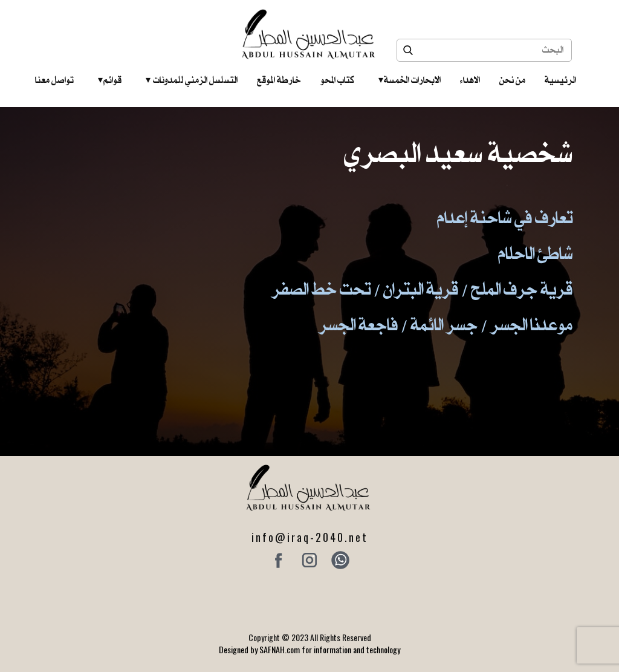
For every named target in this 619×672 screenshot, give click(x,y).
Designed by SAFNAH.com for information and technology (309, 649)
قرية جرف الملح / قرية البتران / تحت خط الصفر (422, 289)
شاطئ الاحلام (535, 253)
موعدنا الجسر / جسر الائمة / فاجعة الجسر (446, 324)
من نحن (512, 80)
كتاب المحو (337, 80)
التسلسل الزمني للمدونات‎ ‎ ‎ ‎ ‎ (192, 80)
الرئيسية (560, 80)
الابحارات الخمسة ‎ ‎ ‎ (410, 80)
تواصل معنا (54, 80)
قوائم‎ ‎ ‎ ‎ (110, 80)
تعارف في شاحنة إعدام (505, 217)
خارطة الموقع (279, 80)
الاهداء (470, 80)
